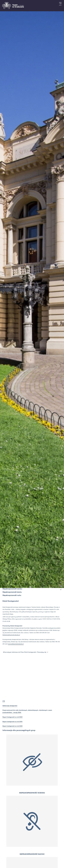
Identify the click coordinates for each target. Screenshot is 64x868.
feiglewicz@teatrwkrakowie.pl (11, 635)
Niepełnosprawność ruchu (12, 595)
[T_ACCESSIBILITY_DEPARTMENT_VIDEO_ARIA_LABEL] (32, 674)
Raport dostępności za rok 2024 (13, 722)
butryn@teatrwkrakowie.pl (16, 644)
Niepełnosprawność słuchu (12, 592)
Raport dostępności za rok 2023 (13, 717)
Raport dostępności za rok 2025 (13, 726)
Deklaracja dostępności (10, 706)
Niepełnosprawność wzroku (12, 589)
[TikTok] (61, 590)
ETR (4, 701)
